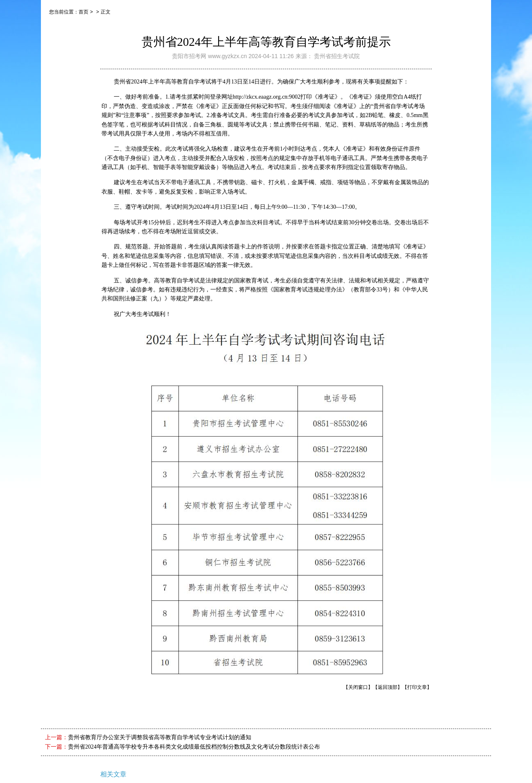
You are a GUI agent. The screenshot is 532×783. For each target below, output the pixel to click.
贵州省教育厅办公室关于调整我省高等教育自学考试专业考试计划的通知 (160, 737)
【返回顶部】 (388, 687)
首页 (83, 12)
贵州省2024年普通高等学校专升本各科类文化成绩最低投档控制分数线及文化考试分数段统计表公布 (194, 747)
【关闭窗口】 (358, 687)
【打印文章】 (417, 687)
